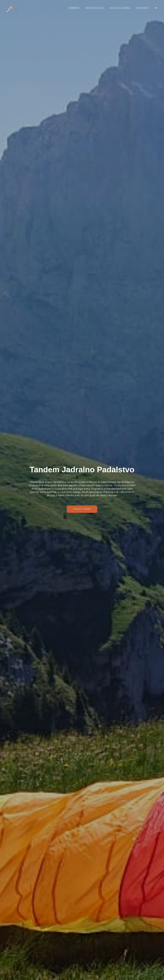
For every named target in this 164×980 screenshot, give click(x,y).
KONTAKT (144, 8)
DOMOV (80, 8)
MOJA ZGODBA (123, 8)
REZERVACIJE (99, 8)
